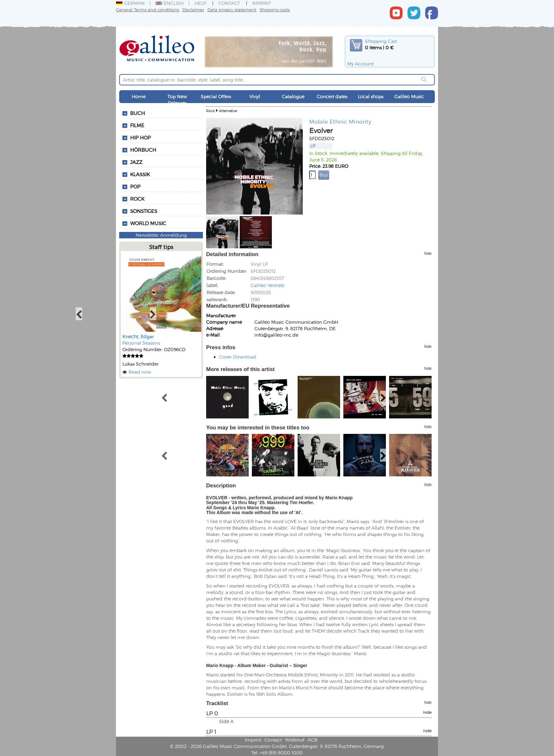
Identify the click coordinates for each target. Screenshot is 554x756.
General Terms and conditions (148, 10)
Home (139, 96)
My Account (360, 64)
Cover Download (238, 357)
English (170, 3)
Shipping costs (275, 10)
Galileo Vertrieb (267, 285)
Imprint (262, 3)
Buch (138, 113)
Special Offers (216, 96)
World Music (148, 223)
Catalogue (293, 96)
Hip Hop (140, 138)
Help (200, 3)
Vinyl (255, 96)
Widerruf (295, 740)
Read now (140, 372)
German (130, 3)
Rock (137, 199)
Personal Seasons (141, 343)
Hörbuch (143, 150)
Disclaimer (193, 10)
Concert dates (332, 96)
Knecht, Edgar (138, 336)
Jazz (136, 162)
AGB (313, 740)
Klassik (140, 174)
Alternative (228, 111)
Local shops (371, 96)
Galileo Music (409, 96)
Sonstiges (144, 211)
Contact (229, 3)
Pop (135, 187)
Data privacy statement (232, 10)
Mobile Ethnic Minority (340, 121)
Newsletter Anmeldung (161, 235)
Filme (137, 125)
